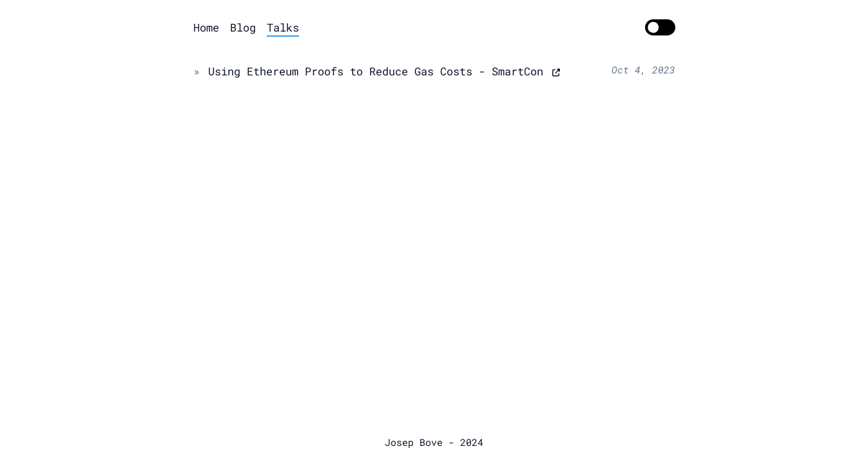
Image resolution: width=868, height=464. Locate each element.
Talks (283, 27)
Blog (243, 27)
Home (206, 27)
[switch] (660, 28)
